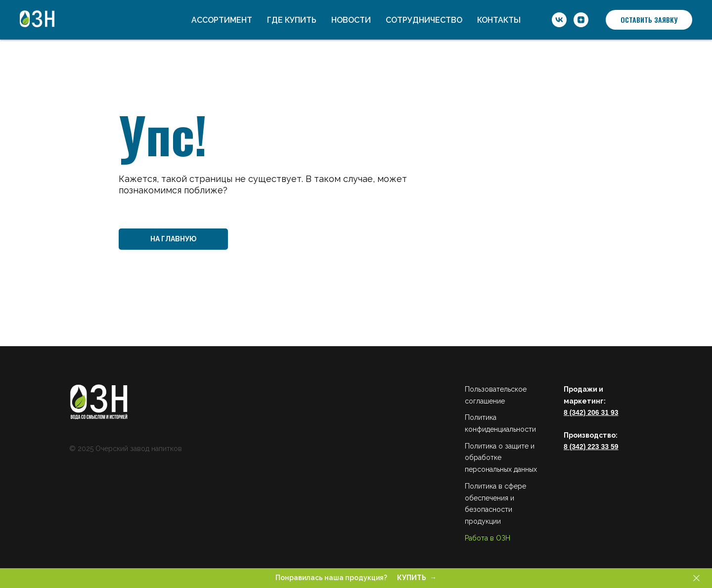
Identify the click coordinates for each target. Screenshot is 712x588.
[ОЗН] (559, 20)
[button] (649, 20)
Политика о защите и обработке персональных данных (501, 458)
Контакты (499, 20)
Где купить (292, 20)
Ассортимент (222, 20)
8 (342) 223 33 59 (591, 447)
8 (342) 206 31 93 (591, 412)
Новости (351, 20)
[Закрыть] (696, 578)
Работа (476, 538)
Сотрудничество (424, 20)
